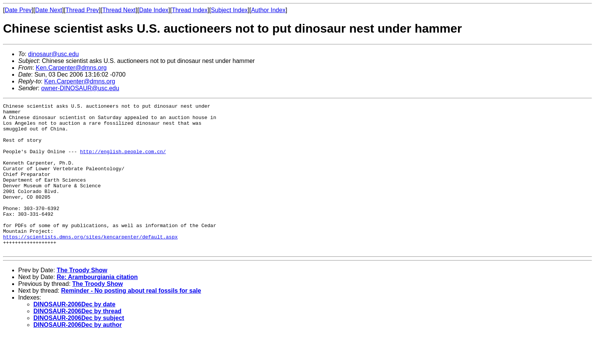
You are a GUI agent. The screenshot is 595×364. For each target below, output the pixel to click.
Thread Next (119, 10)
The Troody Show (82, 300)
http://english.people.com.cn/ (123, 162)
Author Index (268, 10)
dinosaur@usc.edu (54, 54)
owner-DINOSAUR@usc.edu (80, 88)
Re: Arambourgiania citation (97, 307)
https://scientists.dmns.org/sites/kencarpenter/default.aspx (90, 264)
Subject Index (229, 10)
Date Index (153, 10)
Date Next (48, 10)
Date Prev (18, 10)
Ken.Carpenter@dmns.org (71, 68)
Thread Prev (82, 10)
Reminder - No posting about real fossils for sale (131, 320)
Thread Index (190, 10)
